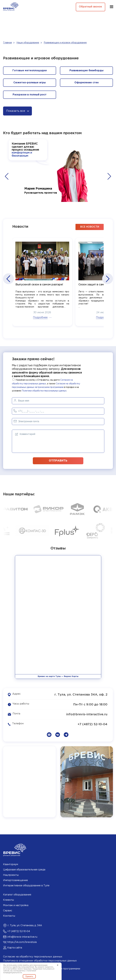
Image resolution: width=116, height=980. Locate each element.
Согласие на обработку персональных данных (33, 957)
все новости (90, 227)
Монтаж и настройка (16, 905)
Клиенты (8, 900)
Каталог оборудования (17, 895)
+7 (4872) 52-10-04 (93, 724)
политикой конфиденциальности (20, 972)
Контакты (9, 916)
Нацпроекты (11, 875)
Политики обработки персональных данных (44, 391)
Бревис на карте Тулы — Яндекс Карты (58, 676)
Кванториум (10, 864)
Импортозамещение (15, 880)
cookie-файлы (23, 965)
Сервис (8, 910)
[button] (7, 176)
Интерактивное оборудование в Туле (26, 885)
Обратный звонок (90, 7)
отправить (58, 460)
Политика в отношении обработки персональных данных (40, 961)
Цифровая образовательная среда (24, 870)
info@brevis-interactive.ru (87, 714)
